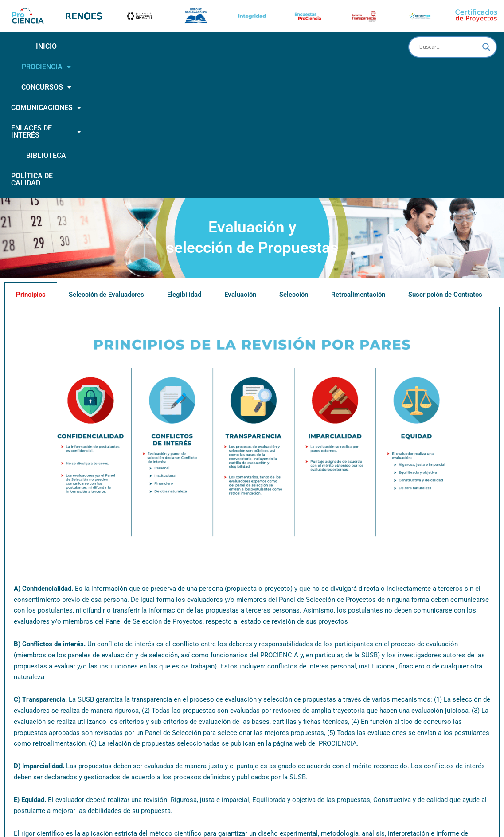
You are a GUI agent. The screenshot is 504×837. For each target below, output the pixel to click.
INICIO (24, 46)
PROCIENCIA (72, 46)
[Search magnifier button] (486, 47)
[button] (72, 47)
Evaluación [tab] (240, 178)
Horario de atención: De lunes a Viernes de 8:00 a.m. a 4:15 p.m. (252, 815)
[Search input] (449, 47)
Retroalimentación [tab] (358, 178)
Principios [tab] (31, 178)
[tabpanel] (252, 473)
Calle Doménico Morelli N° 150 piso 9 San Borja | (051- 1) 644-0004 (217, 805)
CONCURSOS (135, 46)
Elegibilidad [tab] (184, 178)
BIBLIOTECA (370, 46)
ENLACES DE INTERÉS (297, 46)
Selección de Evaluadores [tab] (106, 178)
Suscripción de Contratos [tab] (445, 178)
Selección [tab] (294, 178)
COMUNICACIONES (209, 46)
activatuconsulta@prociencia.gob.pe (375, 805)
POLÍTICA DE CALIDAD (202, 67)
